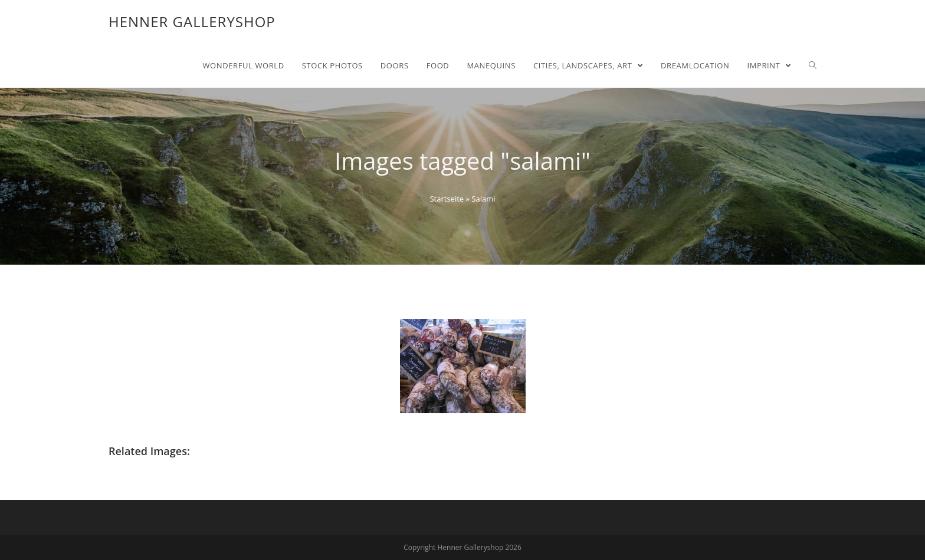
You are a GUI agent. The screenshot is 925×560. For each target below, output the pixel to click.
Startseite (447, 199)
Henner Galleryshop (192, 22)
